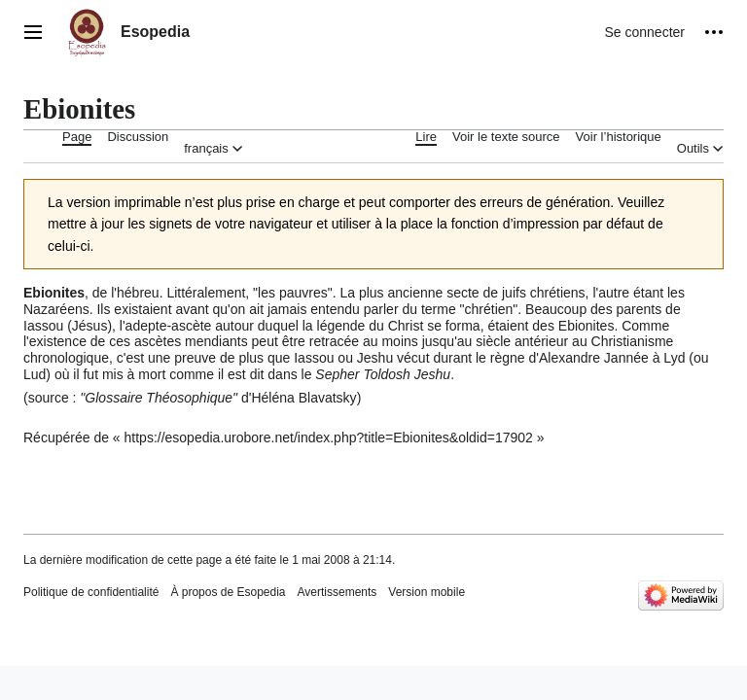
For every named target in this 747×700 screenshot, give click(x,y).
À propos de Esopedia (228, 592)
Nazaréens (56, 309)
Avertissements (338, 592)
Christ (406, 326)
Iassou (43, 326)
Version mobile (427, 592)
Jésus (90, 326)
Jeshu (375, 358)
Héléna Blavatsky (303, 398)
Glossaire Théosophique (159, 398)
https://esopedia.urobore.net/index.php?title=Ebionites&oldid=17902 (329, 437)
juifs (514, 293)
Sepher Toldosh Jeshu (383, 374)
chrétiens (558, 293)
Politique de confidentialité (91, 592)
